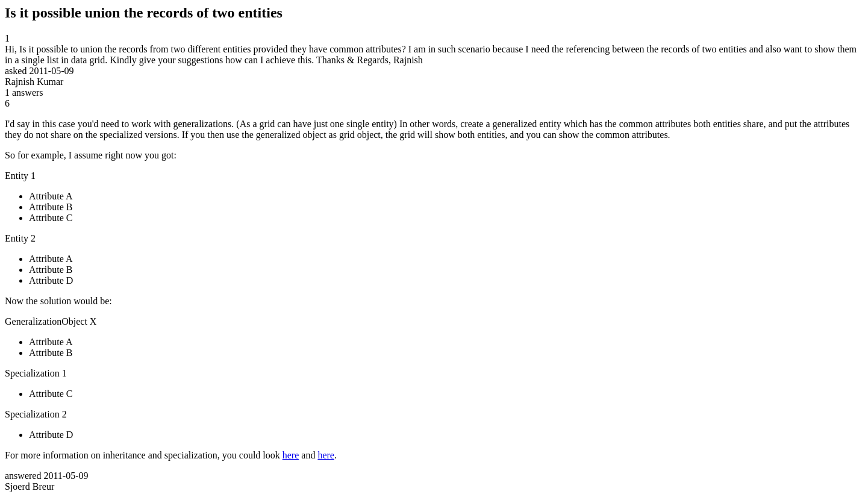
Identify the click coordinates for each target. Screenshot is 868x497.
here (291, 455)
